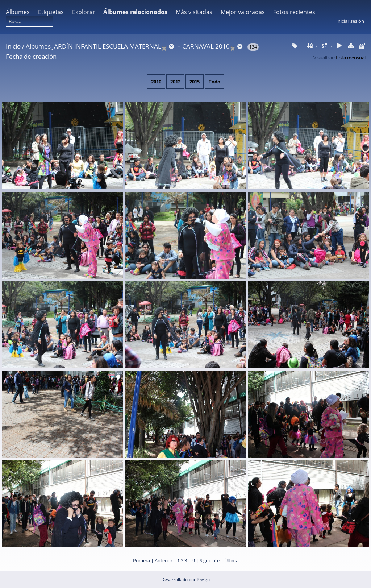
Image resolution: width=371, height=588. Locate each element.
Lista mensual (351, 58)
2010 (156, 82)
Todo (214, 82)
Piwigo (203, 579)
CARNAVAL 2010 (206, 46)
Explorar (84, 12)
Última (231, 560)
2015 (195, 82)
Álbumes (18, 12)
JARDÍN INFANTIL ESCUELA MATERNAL (107, 46)
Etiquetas (51, 12)
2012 (175, 82)
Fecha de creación (31, 56)
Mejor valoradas (243, 12)
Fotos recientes (294, 12)
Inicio (13, 46)
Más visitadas (194, 12)
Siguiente (210, 560)
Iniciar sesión (350, 21)
